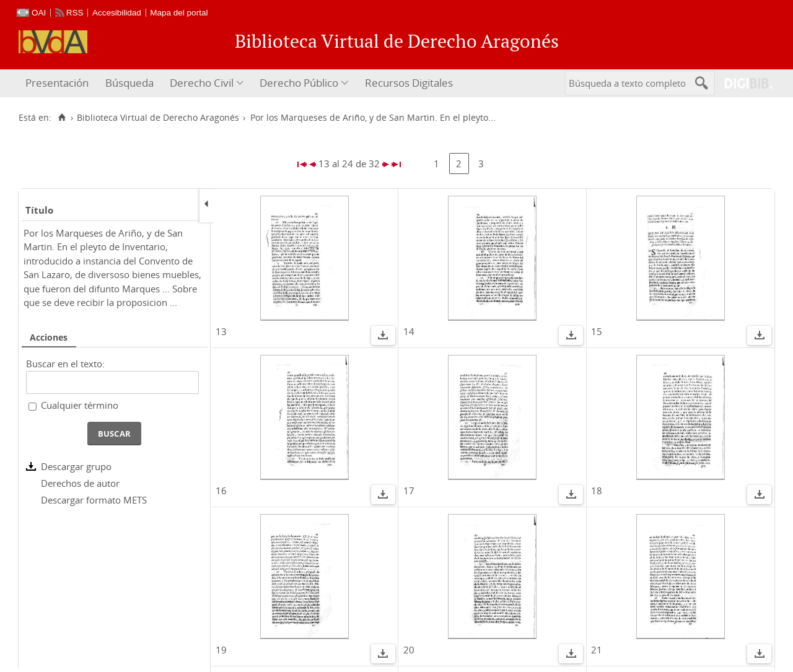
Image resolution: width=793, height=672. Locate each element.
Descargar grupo (76, 466)
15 (597, 331)
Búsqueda (129, 83)
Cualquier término (80, 405)
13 (221, 331)
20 (409, 650)
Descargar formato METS (94, 500)
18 (597, 491)
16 (221, 491)
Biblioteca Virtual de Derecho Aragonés (158, 118)
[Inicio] (62, 118)
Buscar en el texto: (65, 364)
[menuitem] (59, 83)
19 (221, 650)
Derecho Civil (202, 83)
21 (597, 650)
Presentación (57, 83)
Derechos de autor (80, 483)
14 (409, 331)
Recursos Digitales (409, 83)
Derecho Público (299, 83)
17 (409, 491)
